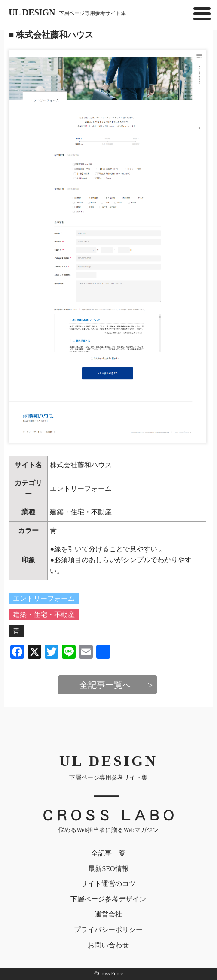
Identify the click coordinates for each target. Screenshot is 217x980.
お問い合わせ (108, 945)
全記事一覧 (108, 853)
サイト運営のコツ (108, 884)
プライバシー (108, 930)
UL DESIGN (67, 12)
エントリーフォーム (81, 488)
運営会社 (108, 914)
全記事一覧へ (105, 685)
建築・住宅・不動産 (81, 512)
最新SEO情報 (108, 869)
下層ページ (108, 899)
